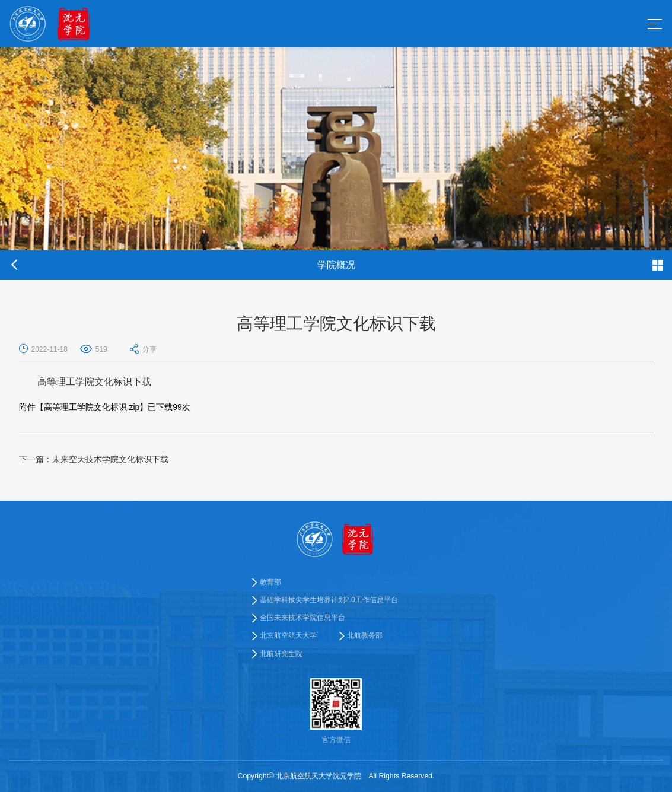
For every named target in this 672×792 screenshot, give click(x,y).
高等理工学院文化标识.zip (92, 407)
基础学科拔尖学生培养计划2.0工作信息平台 (329, 600)
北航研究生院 (281, 654)
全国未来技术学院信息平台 (302, 618)
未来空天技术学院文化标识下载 (94, 459)
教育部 (270, 582)
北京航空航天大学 (288, 635)
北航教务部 (365, 635)
